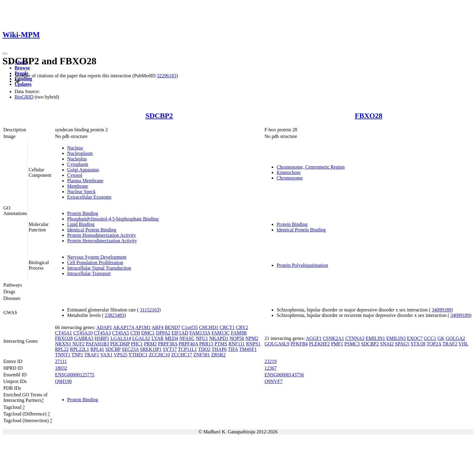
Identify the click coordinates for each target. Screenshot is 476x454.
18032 (61, 368)
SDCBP (113, 349)
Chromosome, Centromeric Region (311, 167)
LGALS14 (121, 338)
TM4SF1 (248, 349)
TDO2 (204, 349)
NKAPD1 (219, 338)
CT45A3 (102, 333)
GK (441, 338)
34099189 (441, 310)
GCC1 (430, 338)
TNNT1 (63, 355)
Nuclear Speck (81, 192)
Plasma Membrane (85, 181)
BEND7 (173, 327)
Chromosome (290, 178)
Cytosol (75, 175)
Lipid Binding (81, 224)
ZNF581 (202, 355)
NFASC (187, 338)
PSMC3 (352, 344)
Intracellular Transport (89, 273)
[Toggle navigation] (5, 54)
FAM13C (220, 333)
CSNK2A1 (333, 338)
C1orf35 (190, 327)
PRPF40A (188, 344)
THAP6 (219, 349)
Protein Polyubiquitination (302, 265)
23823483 (114, 315)
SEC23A (130, 349)
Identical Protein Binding (92, 230)
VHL (463, 344)
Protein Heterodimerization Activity (102, 241)
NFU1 (202, 338)
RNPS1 (253, 344)
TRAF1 (92, 355)
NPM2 (252, 338)
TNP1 (77, 355)
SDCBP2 (159, 116)
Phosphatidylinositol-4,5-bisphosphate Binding (113, 219)
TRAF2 (450, 344)
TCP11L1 (187, 349)
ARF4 (157, 327)
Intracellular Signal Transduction (99, 268)
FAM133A (200, 333)
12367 (270, 368)
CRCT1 (227, 327)
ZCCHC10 (159, 355)
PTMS (221, 344)
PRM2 (150, 344)
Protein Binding (83, 213)
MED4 (172, 338)
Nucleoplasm (80, 153)
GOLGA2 (455, 338)
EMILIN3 (396, 338)
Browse (22, 68)
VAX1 (106, 355)
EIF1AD (180, 333)
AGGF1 (314, 338)
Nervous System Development (97, 257)
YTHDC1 (138, 355)
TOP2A (434, 344)
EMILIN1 (375, 338)
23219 (270, 361)
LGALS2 (141, 338)
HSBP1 (102, 338)
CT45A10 (83, 333)
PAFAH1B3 (97, 344)
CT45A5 (121, 333)
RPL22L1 (80, 349)
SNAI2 (387, 344)
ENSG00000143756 (284, 375)
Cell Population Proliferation (95, 262)
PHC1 (137, 344)
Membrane (78, 186)
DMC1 (148, 333)
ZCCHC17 (182, 355)
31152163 (150, 310)
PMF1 (337, 344)
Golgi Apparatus (83, 170)
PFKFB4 (299, 344)
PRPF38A (168, 344)
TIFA (233, 349)
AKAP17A (124, 327)
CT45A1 (63, 333)
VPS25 (120, 355)
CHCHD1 (209, 327)
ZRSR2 (218, 355)
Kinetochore (289, 172)
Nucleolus (77, 159)
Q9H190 (63, 381)
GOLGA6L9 (277, 344)
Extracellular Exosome (89, 197)
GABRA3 (84, 338)
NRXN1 (63, 344)
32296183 (167, 76)
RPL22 (62, 349)
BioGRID (24, 97)
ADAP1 (104, 327)
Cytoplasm (78, 164)
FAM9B (239, 333)
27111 (61, 361)
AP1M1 (143, 327)
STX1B (418, 344)
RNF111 (236, 344)
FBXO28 (369, 116)
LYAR (158, 338)
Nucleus (75, 148)
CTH (135, 333)
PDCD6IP (120, 344)
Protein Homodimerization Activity (102, 235)
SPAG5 (402, 344)
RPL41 (97, 349)
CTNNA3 (355, 338)
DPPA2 (163, 333)
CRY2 (242, 327)
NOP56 (237, 338)
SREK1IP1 (151, 349)
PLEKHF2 (319, 344)
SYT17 (170, 349)
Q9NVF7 (274, 381)
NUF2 (79, 344)
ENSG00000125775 (75, 375)
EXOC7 (415, 338)
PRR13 (206, 344)
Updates (23, 84)
